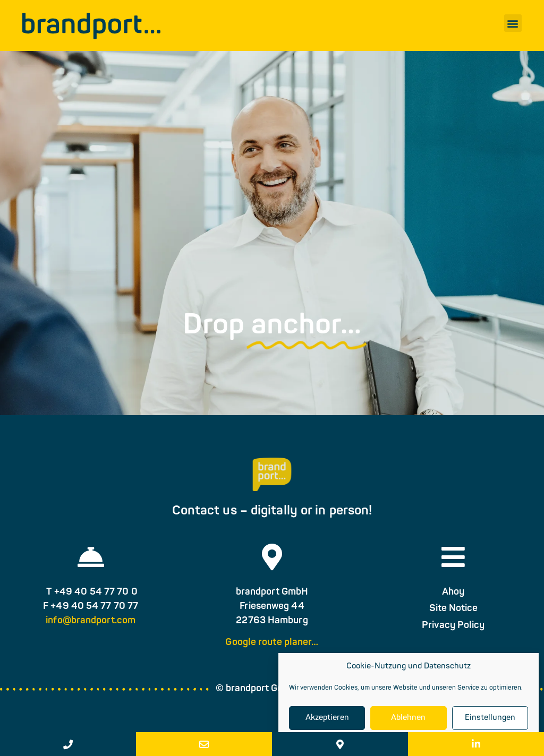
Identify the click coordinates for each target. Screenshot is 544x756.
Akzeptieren (327, 718)
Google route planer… (272, 651)
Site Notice (453, 617)
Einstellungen (490, 718)
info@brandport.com (91, 628)
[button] (513, 23)
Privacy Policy (453, 633)
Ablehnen (408, 718)
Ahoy (453, 600)
